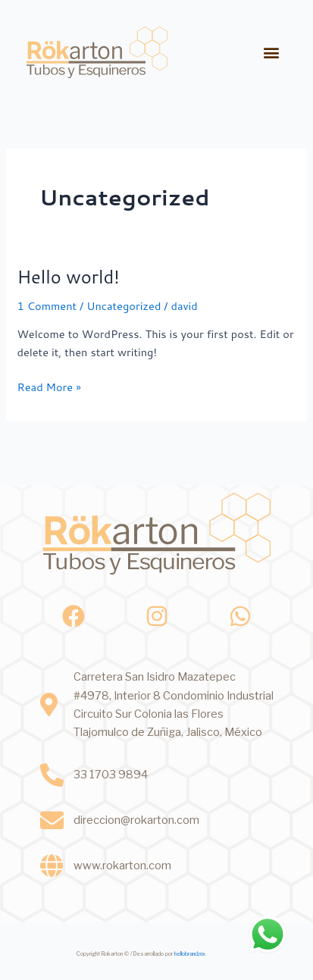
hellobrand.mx (190, 954)
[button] (272, 52)
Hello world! (68, 277)
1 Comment (47, 306)
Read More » (49, 387)
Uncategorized (124, 306)
